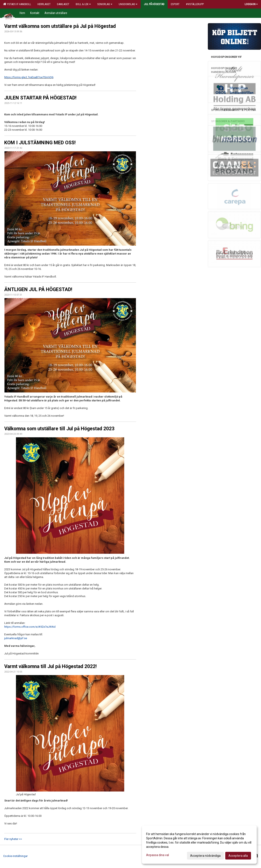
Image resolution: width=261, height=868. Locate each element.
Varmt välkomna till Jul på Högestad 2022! (50, 666)
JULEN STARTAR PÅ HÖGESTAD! (40, 98)
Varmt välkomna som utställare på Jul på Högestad (60, 26)
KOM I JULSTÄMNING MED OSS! (40, 143)
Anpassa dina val (158, 855)
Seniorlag (105, 4)
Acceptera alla (238, 856)
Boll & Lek (83, 4)
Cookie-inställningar (15, 856)
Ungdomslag (128, 4)
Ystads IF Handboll (17, 4)
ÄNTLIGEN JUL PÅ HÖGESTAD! (38, 290)
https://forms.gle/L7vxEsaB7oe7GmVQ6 (29, 77)
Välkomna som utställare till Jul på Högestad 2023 (59, 429)
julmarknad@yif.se (16, 638)
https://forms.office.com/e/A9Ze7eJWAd (30, 627)
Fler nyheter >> (13, 839)
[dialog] (199, 845)
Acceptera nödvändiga (205, 856)
